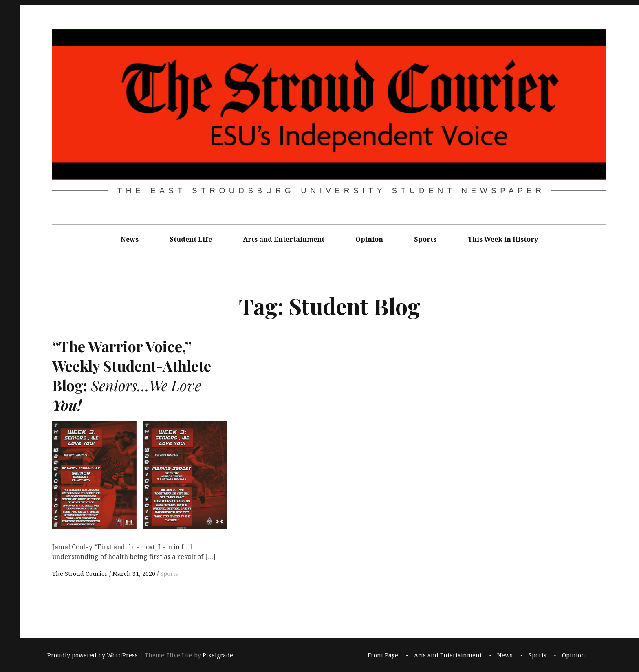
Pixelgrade (218, 655)
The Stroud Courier (81, 574)
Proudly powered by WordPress (93, 655)
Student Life (191, 239)
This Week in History (503, 239)
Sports (425, 239)
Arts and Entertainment (284, 239)
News (130, 239)
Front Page (383, 655)
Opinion (369, 239)
